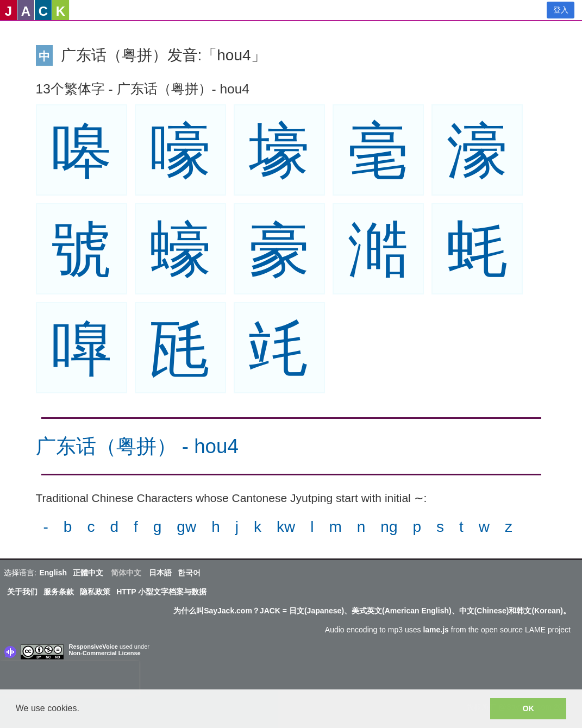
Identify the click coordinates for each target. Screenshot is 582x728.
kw (286, 527)
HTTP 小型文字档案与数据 (161, 592)
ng (389, 527)
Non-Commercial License (105, 653)
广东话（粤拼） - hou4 (137, 446)
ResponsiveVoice (93, 647)
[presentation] (70, 677)
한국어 (189, 573)
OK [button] (528, 708)
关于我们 (22, 592)
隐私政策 (95, 592)
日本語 (160, 573)
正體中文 (88, 573)
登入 (561, 10)
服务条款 (59, 592)
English (53, 573)
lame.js (436, 630)
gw (186, 527)
